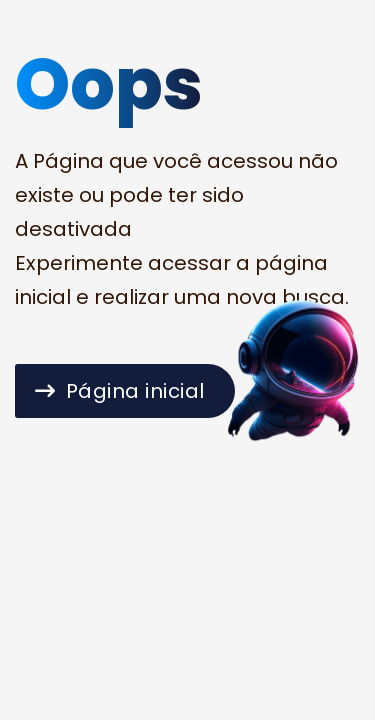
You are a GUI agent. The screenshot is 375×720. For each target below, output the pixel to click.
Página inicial (120, 391)
